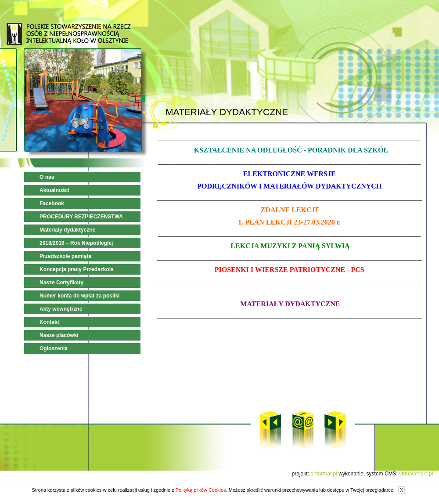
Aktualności (54, 190)
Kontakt (49, 322)
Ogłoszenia (54, 348)
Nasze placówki (59, 335)
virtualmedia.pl (416, 474)
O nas (47, 177)
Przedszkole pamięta (65, 256)
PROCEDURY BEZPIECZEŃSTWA (81, 217)
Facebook (52, 203)
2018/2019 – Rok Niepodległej (76, 243)
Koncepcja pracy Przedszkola (77, 269)
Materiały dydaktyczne (67, 230)
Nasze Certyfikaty (61, 283)
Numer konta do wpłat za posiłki (80, 296)
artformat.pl (324, 474)
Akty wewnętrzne (61, 309)
